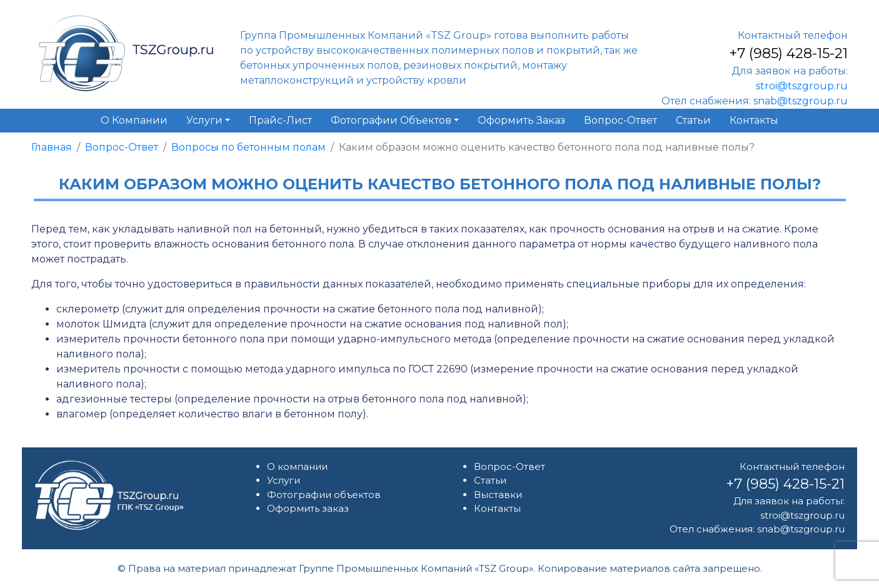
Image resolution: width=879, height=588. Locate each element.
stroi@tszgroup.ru (802, 86)
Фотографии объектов (324, 495)
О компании (297, 466)
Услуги (284, 480)
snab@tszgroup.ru (801, 101)
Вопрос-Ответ (122, 147)
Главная (52, 147)
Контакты (497, 508)
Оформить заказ (308, 508)
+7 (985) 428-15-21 (788, 53)
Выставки (498, 495)
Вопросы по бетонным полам (249, 147)
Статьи (490, 480)
